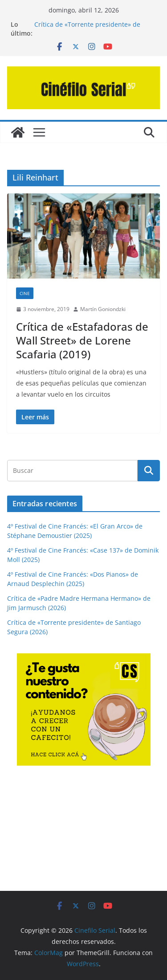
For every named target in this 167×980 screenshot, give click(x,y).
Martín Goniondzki (103, 309)
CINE (25, 293)
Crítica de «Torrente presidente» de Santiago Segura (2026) (87, 29)
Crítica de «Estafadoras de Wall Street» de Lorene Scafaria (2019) (82, 340)
